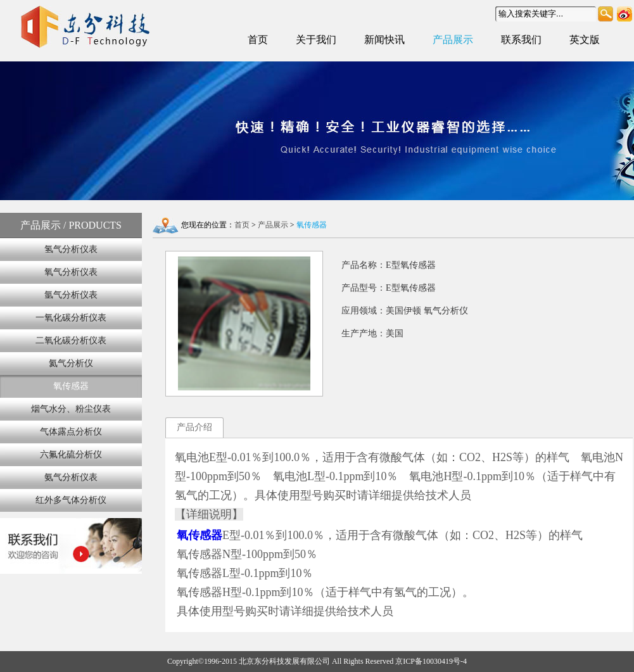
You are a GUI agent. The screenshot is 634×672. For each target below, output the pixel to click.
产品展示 (453, 40)
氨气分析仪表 (71, 477)
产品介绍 (194, 427)
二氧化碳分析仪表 (71, 340)
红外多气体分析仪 (71, 500)
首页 (258, 40)
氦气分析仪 (71, 363)
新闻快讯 (384, 40)
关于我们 (316, 40)
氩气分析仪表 (71, 295)
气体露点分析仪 (71, 432)
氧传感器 (71, 386)
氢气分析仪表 (71, 249)
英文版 (585, 40)
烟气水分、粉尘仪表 (71, 409)
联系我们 (521, 40)
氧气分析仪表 (71, 272)
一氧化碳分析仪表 (71, 318)
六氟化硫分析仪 (71, 454)
